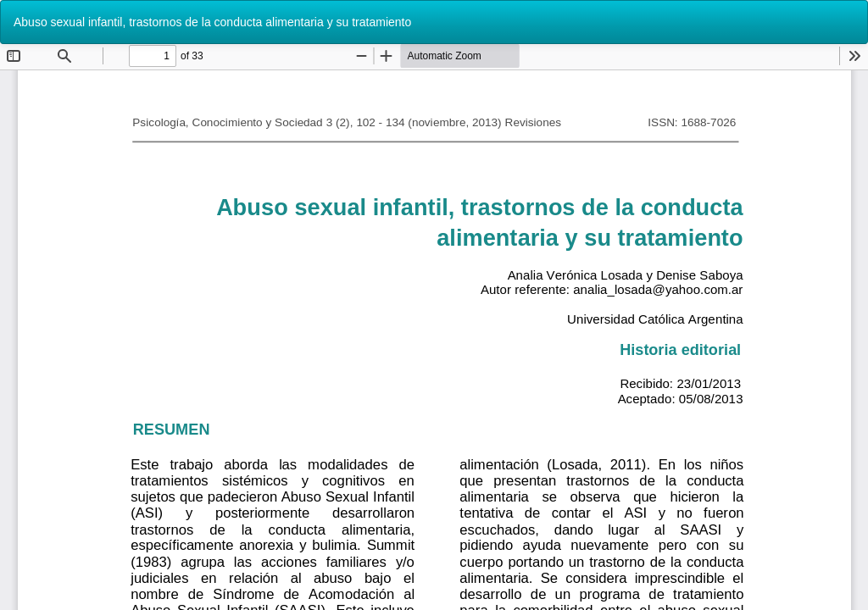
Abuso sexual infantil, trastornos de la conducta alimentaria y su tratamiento (212, 22)
